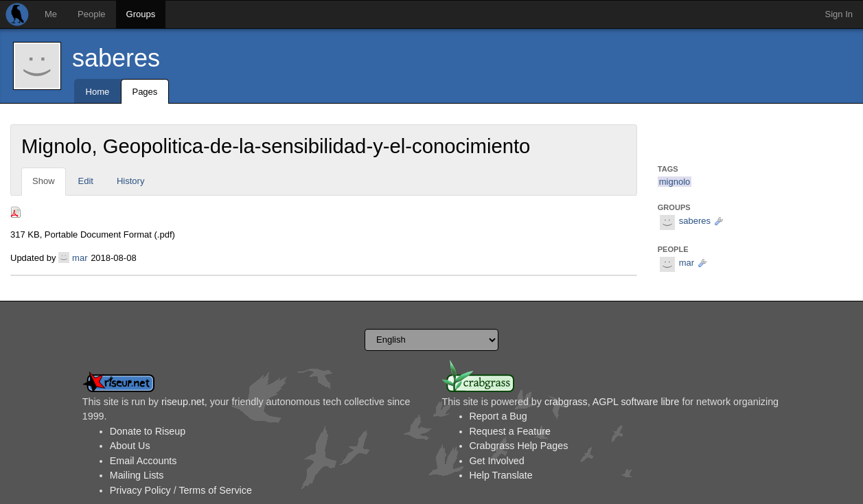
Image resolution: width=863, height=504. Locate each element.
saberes (116, 58)
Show (44, 181)
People (91, 14)
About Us (130, 446)
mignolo (675, 182)
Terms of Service (215, 490)
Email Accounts (143, 461)
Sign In (839, 14)
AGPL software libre (636, 402)
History (130, 181)
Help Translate (501, 475)
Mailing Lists (137, 475)
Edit (86, 181)
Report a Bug (498, 416)
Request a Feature (510, 431)
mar (80, 258)
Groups (141, 14)
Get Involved (497, 461)
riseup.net (183, 402)
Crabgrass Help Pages (519, 446)
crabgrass (566, 402)
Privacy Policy (140, 490)
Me (51, 14)
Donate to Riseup (148, 431)
